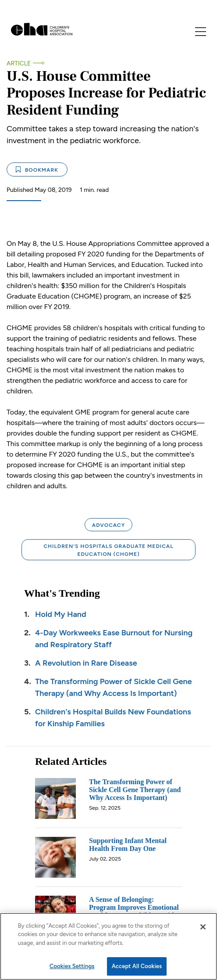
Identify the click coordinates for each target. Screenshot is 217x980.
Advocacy (108, 525)
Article (19, 63)
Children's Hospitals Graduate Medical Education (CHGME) (108, 550)
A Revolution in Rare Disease (86, 663)
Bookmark (37, 170)
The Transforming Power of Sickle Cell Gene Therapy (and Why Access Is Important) (135, 790)
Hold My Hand (61, 614)
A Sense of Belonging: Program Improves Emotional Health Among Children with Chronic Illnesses (134, 911)
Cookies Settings (72, 966)
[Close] (203, 927)
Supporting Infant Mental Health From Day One (128, 845)
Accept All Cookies (137, 966)
